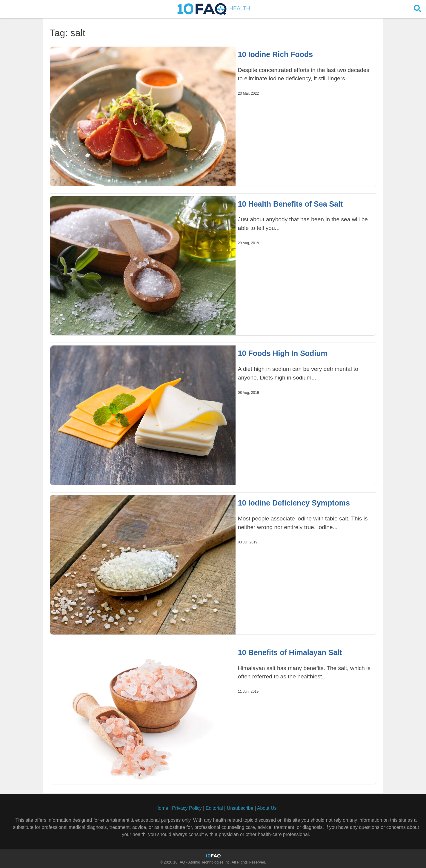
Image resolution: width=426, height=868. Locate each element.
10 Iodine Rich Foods (275, 54)
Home (162, 808)
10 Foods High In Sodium (283, 353)
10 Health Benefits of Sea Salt (290, 204)
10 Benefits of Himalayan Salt (290, 652)
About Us (267, 808)
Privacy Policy (187, 808)
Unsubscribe (240, 808)
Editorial (214, 808)
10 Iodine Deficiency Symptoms (294, 503)
